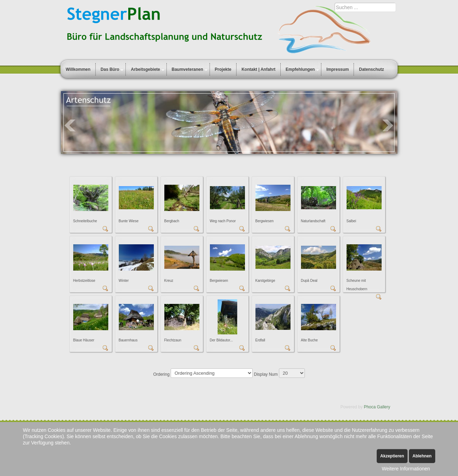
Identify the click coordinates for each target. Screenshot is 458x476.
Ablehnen (422, 456)
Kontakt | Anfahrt (258, 69)
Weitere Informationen (406, 469)
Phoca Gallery (377, 407)
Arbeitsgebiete (145, 69)
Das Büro (110, 69)
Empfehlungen (300, 69)
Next (388, 125)
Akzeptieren (392, 456)
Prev (70, 125)
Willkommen (78, 69)
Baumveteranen (187, 69)
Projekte (223, 69)
